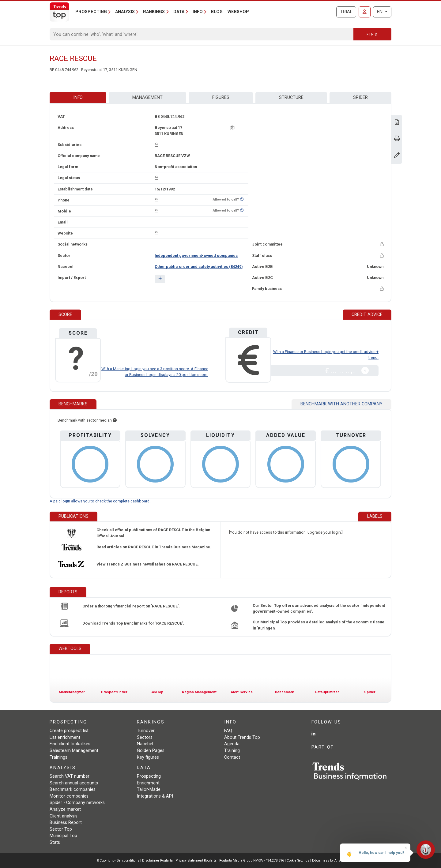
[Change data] (397, 156)
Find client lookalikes (70, 744)
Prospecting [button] (91, 12)
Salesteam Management (74, 751)
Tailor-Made (149, 789)
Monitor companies (69, 796)
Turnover (146, 731)
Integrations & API (155, 796)
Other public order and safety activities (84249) (199, 267)
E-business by (328, 860)
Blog (217, 12)
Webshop (238, 12)
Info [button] (198, 12)
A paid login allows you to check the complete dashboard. (100, 501)
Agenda (232, 744)
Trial (346, 12)
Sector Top (61, 829)
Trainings (58, 757)
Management (147, 98)
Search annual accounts (74, 783)
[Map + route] (232, 128)
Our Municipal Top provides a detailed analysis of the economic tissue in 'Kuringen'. (318, 625)
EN (380, 12)
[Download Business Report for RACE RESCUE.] (397, 123)
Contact (232, 757)
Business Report (66, 823)
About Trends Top (242, 737)
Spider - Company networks (77, 803)
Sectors (145, 737)
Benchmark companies (73, 789)
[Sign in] (365, 12)
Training (232, 751)
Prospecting (149, 776)
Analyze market (65, 809)
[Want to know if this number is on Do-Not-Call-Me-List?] (242, 199)
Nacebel (145, 744)
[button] (160, 279)
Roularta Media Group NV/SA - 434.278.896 (252, 860)
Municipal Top (63, 836)
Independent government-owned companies (196, 256)
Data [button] (179, 12)
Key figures (148, 757)
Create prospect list (69, 731)
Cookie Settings (298, 860)
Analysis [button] (125, 12)
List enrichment (65, 737)
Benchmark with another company (341, 404)
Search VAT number (70, 776)
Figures (221, 98)
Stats (55, 842)
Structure (291, 98)
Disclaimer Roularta (157, 860)
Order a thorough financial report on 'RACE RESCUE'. (131, 606)
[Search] (202, 34)
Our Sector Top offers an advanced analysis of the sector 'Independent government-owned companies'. (319, 608)
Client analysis (64, 816)
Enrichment (148, 783)
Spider (360, 98)
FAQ (228, 731)
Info (78, 98)
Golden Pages (151, 751)
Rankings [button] (154, 12)
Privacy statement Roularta (196, 860)
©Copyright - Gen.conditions (118, 860)
